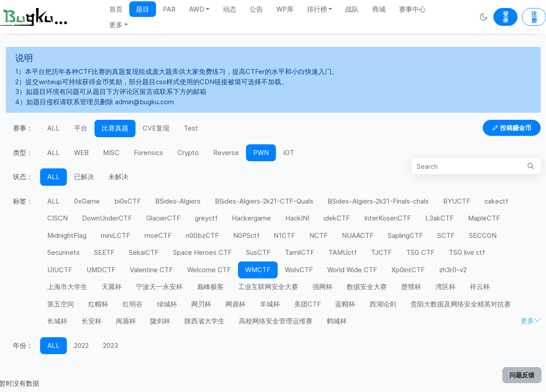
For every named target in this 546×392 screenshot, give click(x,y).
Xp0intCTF (408, 270)
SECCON (483, 235)
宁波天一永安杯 (159, 287)
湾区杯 (445, 287)
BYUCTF (457, 201)
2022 (81, 345)
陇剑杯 (160, 321)
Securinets (64, 252)
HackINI (297, 218)
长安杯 (92, 321)
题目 (143, 9)
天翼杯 (112, 287)
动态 (230, 9)
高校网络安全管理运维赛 (276, 321)
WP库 (285, 9)
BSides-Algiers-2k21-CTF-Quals (264, 201)
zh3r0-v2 (453, 270)
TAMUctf (343, 252)
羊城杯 (270, 304)
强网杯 (322, 287)
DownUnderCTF (107, 218)
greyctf (206, 218)
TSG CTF (420, 252)
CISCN (57, 218)
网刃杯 (201, 304)
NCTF (318, 235)
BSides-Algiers (178, 201)
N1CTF (284, 235)
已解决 (84, 177)
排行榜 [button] (317, 9)
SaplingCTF (405, 235)
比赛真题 (115, 128)
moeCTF (158, 235)
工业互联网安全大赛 (268, 287)
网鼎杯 (236, 304)
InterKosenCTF (388, 218)
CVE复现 (156, 128)
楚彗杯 (411, 287)
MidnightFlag (67, 235)
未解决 (118, 177)
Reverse (226, 153)
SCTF (446, 235)
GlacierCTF (163, 218)
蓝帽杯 (345, 304)
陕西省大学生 (205, 321)
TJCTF (381, 252)
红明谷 (133, 304)
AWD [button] (197, 9)
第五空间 (61, 304)
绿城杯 (167, 304)
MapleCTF (484, 218)
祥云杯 (480, 287)
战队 (352, 9)
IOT (289, 153)
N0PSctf (246, 235)
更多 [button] (116, 25)
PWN (261, 153)
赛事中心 (412, 9)
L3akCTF (439, 218)
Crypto (188, 153)
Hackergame (251, 218)
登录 (506, 17)
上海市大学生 (67, 287)
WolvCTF (299, 270)
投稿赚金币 (512, 128)
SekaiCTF (144, 252)
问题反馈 (522, 375)
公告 (256, 9)
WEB (81, 153)
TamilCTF (300, 252)
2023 (111, 345)
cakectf (496, 201)
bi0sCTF (127, 201)
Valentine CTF (151, 270)
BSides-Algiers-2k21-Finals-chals (378, 201)
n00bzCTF (202, 235)
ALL (53, 128)
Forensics (148, 153)
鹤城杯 (337, 321)
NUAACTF (358, 235)
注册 (534, 17)
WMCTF (258, 270)
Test (191, 128)
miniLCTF (115, 235)
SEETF (104, 252)
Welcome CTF (209, 270)
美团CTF (308, 304)
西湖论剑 (383, 304)
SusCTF (258, 252)
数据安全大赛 (367, 287)
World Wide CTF (352, 270)
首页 (116, 9)
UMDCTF (101, 270)
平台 (81, 128)
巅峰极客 (210, 287)
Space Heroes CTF (202, 252)
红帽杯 (98, 304)
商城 (379, 9)
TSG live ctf (467, 252)
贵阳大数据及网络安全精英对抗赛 (461, 304)
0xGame (87, 201)
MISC (111, 153)
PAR (169, 9)
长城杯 (57, 321)
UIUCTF (60, 270)
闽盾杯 (126, 321)
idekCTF (337, 218)
